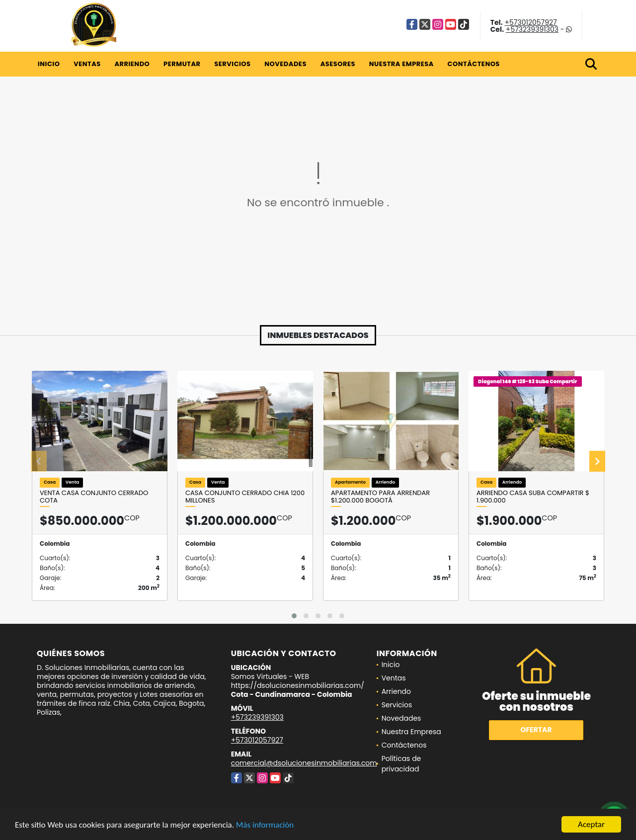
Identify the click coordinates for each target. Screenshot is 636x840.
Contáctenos (474, 64)
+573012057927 (530, 22)
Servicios (232, 64)
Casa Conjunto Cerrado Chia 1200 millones (245, 497)
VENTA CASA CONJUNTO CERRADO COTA (94, 497)
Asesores (338, 64)
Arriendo (132, 64)
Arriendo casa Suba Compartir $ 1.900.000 (533, 497)
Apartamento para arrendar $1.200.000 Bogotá (380, 497)
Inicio (49, 64)
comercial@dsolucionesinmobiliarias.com (304, 763)
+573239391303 (532, 29)
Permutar (182, 64)
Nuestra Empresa (401, 64)
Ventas (87, 64)
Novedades (285, 64)
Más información (265, 825)
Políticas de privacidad (401, 764)
